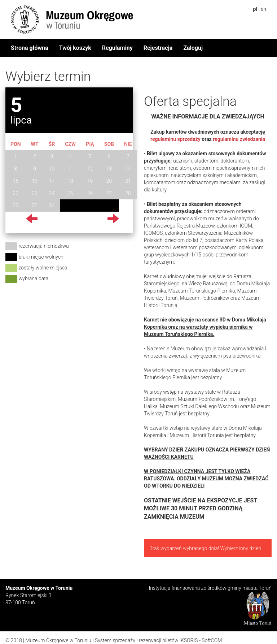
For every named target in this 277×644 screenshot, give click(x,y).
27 (109, 193)
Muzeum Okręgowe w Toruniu (58, 640)
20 (109, 181)
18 (70, 181)
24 (52, 193)
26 (90, 193)
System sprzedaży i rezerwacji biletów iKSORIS (146, 640)
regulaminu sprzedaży (175, 139)
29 (16, 206)
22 (16, 193)
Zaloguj (193, 48)
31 (52, 206)
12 (90, 169)
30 (35, 206)
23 (35, 193)
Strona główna (30, 48)
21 (128, 181)
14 (128, 169)
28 (128, 193)
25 (70, 193)
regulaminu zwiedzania (239, 139)
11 (70, 169)
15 (16, 181)
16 (35, 181)
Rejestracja (158, 48)
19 (90, 181)
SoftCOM (212, 640)
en (263, 9)
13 (109, 169)
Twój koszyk (75, 48)
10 (52, 169)
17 (52, 181)
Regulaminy (117, 48)
